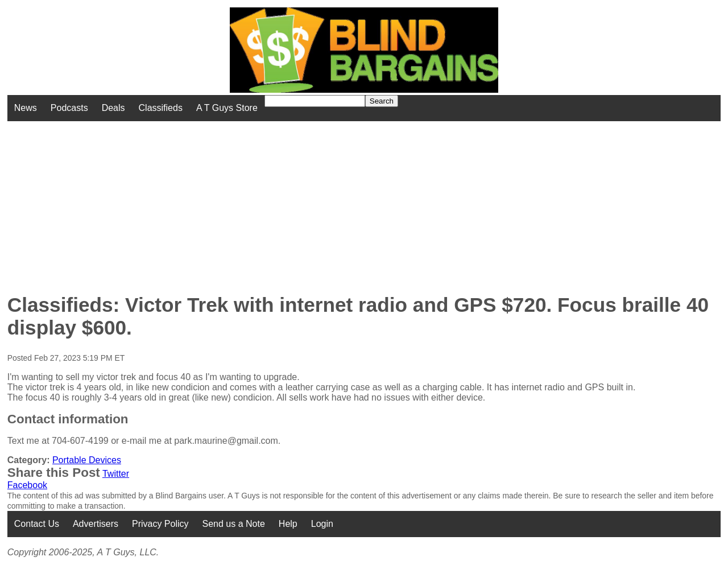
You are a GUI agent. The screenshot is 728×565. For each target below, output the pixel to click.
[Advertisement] (293, 201)
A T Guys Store (227, 108)
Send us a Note (234, 524)
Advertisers (96, 524)
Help (288, 524)
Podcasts (69, 108)
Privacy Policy (160, 524)
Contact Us (37, 524)
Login (322, 524)
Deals (113, 108)
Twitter (116, 474)
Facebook (27, 485)
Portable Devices (87, 460)
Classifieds (161, 108)
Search (382, 101)
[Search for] (315, 101)
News (26, 108)
